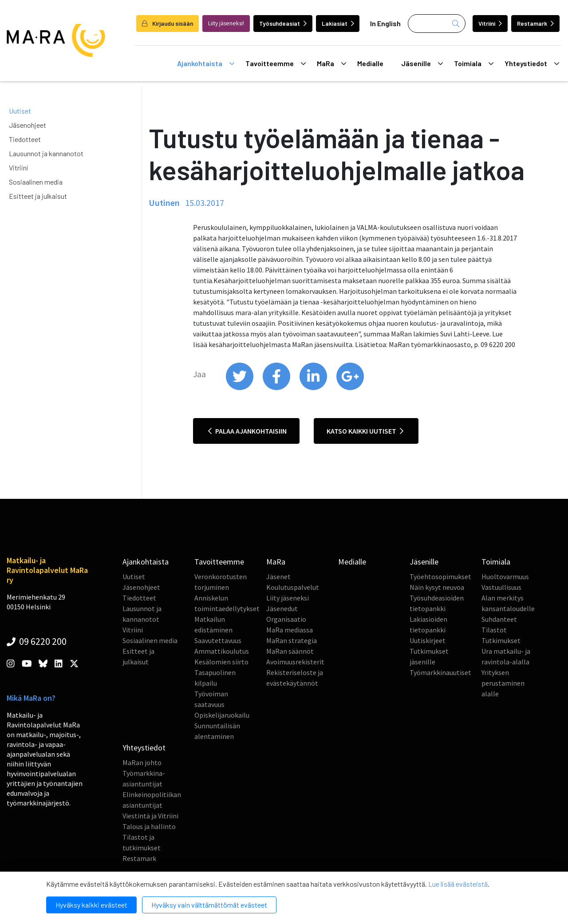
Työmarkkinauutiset (440, 672)
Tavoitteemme (276, 63)
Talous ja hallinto (149, 826)
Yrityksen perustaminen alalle (503, 683)
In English (385, 23)
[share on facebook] (277, 388)
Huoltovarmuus (505, 577)
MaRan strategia (292, 640)
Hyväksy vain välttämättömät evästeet (209, 905)
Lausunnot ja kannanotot (46, 153)
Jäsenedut (282, 608)
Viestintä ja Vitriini (150, 816)
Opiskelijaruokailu (222, 715)
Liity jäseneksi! (226, 23)
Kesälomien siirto (221, 662)
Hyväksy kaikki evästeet (91, 905)
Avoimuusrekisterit (295, 662)
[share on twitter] (240, 388)
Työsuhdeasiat (283, 23)
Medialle (370, 63)
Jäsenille (422, 63)
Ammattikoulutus (222, 651)
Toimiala (474, 63)
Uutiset (20, 111)
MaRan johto (142, 762)
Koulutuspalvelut (293, 587)
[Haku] (437, 24)
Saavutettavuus (218, 640)
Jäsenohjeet (28, 125)
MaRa (331, 63)
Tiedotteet (25, 139)
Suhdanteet (499, 619)
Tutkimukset (501, 640)
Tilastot (494, 630)
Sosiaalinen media (36, 182)
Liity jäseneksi (288, 598)
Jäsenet (278, 577)
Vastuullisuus (501, 587)
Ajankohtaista (206, 63)
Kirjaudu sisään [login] (168, 23)
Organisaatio (286, 619)
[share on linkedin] (314, 388)
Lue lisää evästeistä (458, 884)
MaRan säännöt (290, 651)
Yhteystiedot (532, 63)
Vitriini (490, 23)
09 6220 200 (37, 641)
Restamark (535, 23)
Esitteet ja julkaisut (38, 196)
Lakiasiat (338, 23)
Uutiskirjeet (428, 640)
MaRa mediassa (290, 630)
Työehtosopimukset (440, 577)
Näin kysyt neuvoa (437, 587)
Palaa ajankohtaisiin (247, 431)
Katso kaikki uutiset (365, 431)
